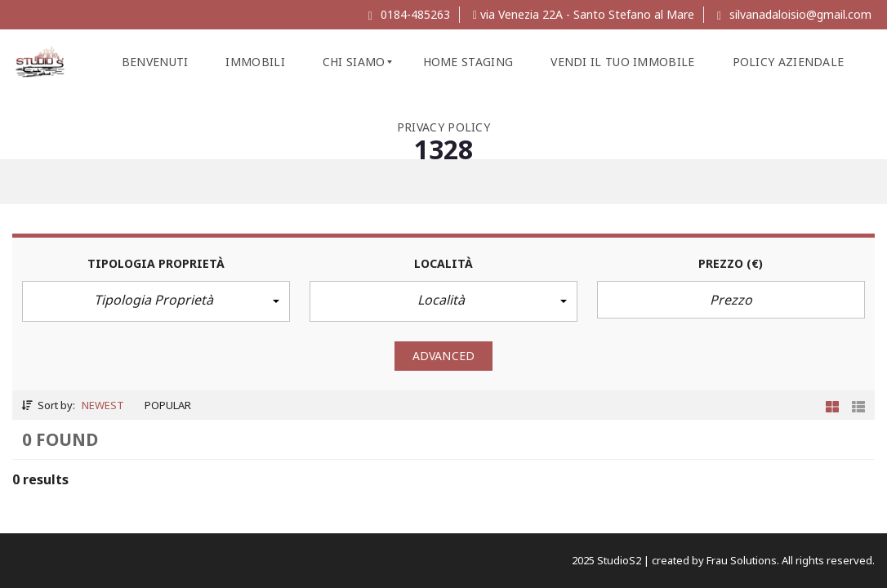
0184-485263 (409, 14)
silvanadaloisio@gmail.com (794, 14)
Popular (168, 405)
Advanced (443, 356)
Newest (103, 405)
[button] (156, 301)
